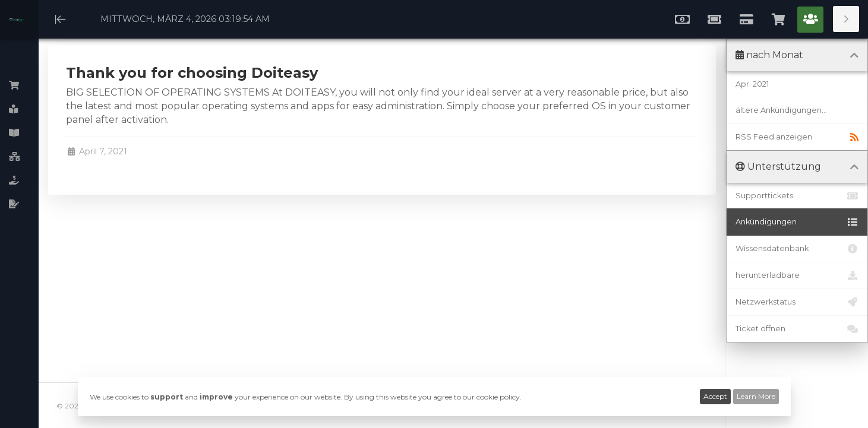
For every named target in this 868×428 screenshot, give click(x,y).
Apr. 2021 (752, 84)
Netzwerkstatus (797, 302)
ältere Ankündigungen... (781, 110)
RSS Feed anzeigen (797, 137)
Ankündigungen (797, 222)
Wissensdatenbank (797, 249)
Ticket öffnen (797, 329)
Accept (715, 396)
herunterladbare (797, 275)
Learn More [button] (756, 396)
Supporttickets (797, 196)
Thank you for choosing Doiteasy (192, 73)
